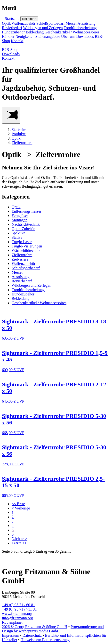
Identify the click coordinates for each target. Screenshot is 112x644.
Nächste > (20, 539)
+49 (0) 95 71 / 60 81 (18, 605)
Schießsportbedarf (50, 23)
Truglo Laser (22, 242)
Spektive (18, 233)
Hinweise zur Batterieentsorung (45, 640)
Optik (6, 23)
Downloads (85, 36)
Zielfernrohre (22, 143)
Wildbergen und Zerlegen (43, 28)
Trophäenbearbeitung (80, 28)
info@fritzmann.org (17, 618)
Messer (71, 23)
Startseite (12, 19)
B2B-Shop (10, 50)
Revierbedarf (12, 28)
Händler (8, 36)
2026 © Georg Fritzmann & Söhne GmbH (35, 627)
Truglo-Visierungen (27, 246)
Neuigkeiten (25, 36)
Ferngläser (20, 216)
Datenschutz (32, 635)
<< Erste (18, 504)
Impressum (11, 635)
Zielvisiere (20, 259)
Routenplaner (12, 622)
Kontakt (17, 41)
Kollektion (29, 19)
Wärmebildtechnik (26, 250)
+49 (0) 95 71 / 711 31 (19, 609)
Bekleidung (35, 32)
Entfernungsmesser (27, 211)
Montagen (20, 220)
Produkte (19, 134)
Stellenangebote (48, 36)
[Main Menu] (11, 115)
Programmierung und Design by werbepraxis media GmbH (53, 629)
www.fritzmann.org (17, 614)
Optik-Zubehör (23, 229)
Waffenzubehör (24, 23)
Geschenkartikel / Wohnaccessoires (72, 32)
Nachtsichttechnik (26, 224)
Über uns (68, 36)
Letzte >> (19, 543)
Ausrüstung (87, 23)
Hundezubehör (13, 32)
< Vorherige (21, 508)
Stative (17, 237)
